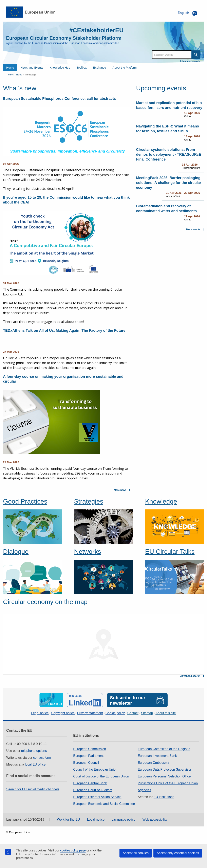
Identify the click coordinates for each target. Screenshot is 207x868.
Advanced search (190, 61)
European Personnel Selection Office (164, 776)
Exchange (100, 68)
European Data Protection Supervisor (164, 769)
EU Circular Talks (170, 552)
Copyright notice (63, 713)
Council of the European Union (95, 769)
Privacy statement (90, 713)
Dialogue (16, 552)
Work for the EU (69, 819)
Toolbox (82, 68)
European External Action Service (97, 797)
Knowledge (161, 501)
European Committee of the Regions (164, 749)
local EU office (35, 764)
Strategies (89, 501)
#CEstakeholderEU (96, 30)
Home (10, 68)
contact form (42, 758)
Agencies (144, 790)
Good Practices (25, 501)
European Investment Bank (157, 756)
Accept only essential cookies (178, 853)
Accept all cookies (136, 853)
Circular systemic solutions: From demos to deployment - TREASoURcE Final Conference (169, 154)
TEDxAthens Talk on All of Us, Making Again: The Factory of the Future (64, 331)
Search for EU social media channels (33, 789)
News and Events (32, 68)
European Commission (90, 749)
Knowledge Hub (60, 68)
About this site (166, 713)
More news (120, 490)
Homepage (31, 75)
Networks (87, 552)
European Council (86, 763)
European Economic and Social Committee (104, 804)
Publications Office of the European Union (168, 783)
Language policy (124, 819)
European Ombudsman (154, 763)
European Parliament (88, 756)
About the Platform (125, 68)
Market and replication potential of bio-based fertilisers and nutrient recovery (170, 105)
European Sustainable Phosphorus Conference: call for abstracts (59, 99)
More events (193, 230)
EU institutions (164, 797)
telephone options (34, 751)
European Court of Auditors (93, 790)
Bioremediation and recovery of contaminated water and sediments (166, 209)
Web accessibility (155, 819)
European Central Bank (90, 783)
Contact (133, 713)
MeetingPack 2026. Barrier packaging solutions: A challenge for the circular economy (169, 183)
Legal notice (40, 713)
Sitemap (147, 713)
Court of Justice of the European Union (101, 776)
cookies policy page (73, 850)
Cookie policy (115, 713)
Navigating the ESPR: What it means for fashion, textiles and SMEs (167, 129)
